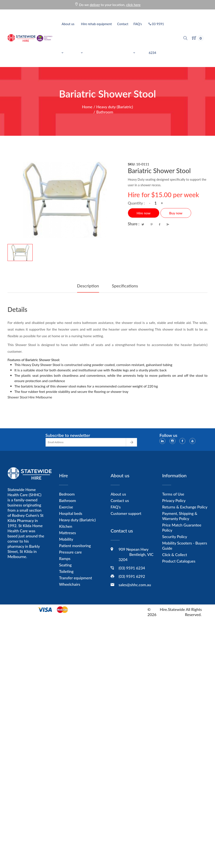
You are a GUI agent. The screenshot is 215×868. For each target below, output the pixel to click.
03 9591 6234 (156, 38)
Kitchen (66, 526)
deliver (95, 5)
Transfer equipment (76, 578)
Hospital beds (71, 513)
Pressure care (70, 552)
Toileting (66, 571)
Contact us (120, 500)
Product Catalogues (179, 561)
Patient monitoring (75, 546)
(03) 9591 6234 (132, 568)
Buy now (176, 213)
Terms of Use (173, 494)
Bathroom (105, 112)
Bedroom (67, 494)
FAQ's (138, 38)
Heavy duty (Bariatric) (115, 107)
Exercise (66, 507)
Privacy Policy (174, 500)
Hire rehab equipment (96, 38)
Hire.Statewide (172, 609)
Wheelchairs (70, 584)
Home (87, 107)
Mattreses (68, 533)
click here (133, 5)
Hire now (144, 213)
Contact (123, 24)
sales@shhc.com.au (135, 585)
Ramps (65, 558)
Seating (65, 565)
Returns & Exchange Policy (185, 507)
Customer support (126, 513)
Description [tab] (88, 286)
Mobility (66, 539)
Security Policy (175, 537)
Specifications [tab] (125, 286)
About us (68, 38)
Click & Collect (175, 555)
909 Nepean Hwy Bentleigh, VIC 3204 (136, 554)
